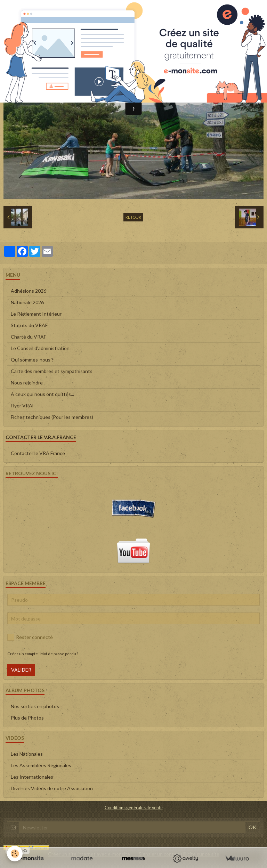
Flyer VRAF (23, 405)
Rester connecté (30, 637)
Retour (133, 217)
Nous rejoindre (27, 383)
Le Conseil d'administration (40, 348)
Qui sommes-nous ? (32, 360)
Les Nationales (27, 754)
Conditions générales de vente (134, 808)
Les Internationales (32, 777)
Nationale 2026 (27, 302)
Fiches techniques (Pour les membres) (52, 417)
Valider (21, 670)
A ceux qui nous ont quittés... (42, 394)
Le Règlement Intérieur (36, 314)
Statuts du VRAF (29, 325)
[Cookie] (15, 854)
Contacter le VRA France (38, 453)
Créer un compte (23, 654)
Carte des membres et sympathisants (52, 371)
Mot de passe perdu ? (59, 654)
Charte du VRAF (29, 337)
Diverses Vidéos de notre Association (52, 788)
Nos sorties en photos (35, 706)
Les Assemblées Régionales (41, 765)
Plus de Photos (27, 718)
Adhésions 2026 (29, 291)
